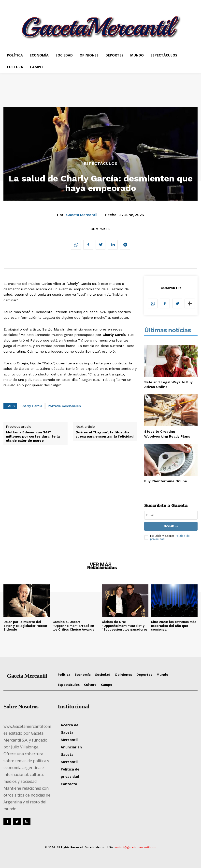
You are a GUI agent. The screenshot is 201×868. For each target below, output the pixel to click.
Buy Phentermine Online (166, 481)
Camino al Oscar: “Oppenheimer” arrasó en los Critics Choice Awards (73, 626)
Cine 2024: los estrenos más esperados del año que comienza (174, 626)
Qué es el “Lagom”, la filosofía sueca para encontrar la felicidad (104, 434)
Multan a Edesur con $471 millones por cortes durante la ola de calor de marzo (33, 436)
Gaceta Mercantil (82, 215)
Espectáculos (101, 163)
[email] (171, 515)
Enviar (171, 526)
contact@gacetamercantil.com (135, 847)
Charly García (31, 406)
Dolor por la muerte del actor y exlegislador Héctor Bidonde (25, 626)
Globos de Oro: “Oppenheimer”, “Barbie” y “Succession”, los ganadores (125, 626)
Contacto (69, 784)
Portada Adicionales (64, 406)
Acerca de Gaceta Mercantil (70, 732)
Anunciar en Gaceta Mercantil (71, 754)
